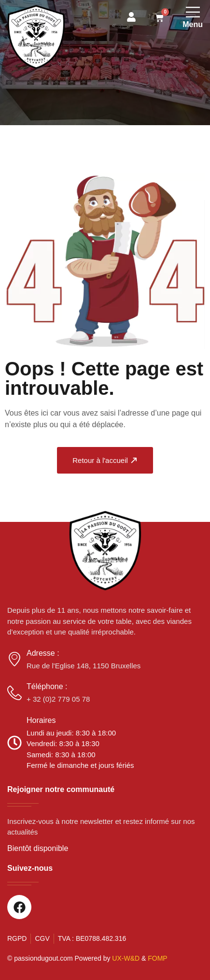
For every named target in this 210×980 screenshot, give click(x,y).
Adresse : (43, 653)
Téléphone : (47, 686)
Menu (193, 24)
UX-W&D (126, 958)
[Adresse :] (14, 659)
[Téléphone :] (14, 693)
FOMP (157, 958)
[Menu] (193, 12)
